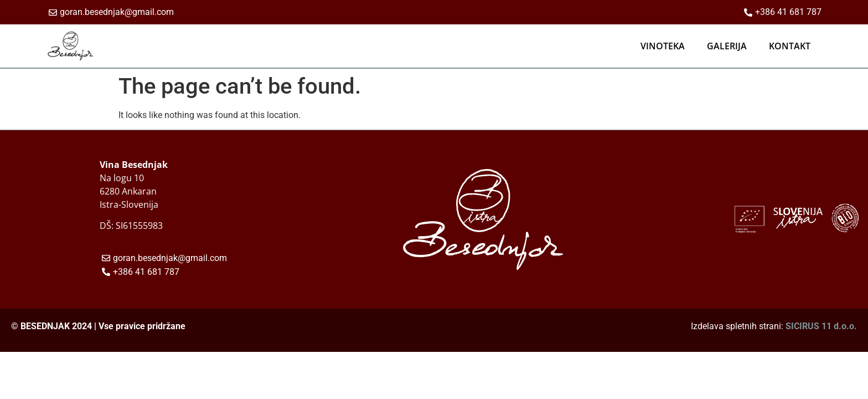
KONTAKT (790, 46)
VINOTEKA (663, 46)
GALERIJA (727, 46)
